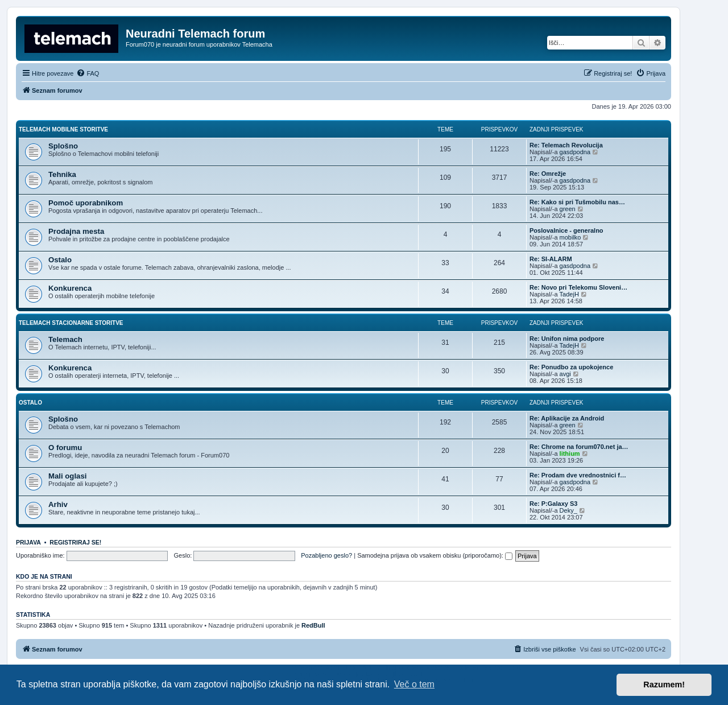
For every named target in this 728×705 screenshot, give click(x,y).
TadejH (569, 294)
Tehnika (62, 174)
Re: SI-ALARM (551, 259)
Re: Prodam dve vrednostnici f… (578, 475)
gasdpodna (575, 152)
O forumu (65, 448)
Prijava (28, 542)
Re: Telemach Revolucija (566, 145)
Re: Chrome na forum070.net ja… (579, 447)
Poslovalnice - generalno (566, 230)
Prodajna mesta (76, 231)
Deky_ (568, 510)
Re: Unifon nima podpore (567, 339)
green (568, 209)
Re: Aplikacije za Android (567, 418)
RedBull (313, 625)
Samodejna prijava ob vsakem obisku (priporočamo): (435, 555)
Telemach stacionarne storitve (71, 323)
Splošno (63, 146)
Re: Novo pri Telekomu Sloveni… (578, 287)
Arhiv (58, 504)
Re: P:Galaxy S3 (553, 504)
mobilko (570, 237)
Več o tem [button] (414, 684)
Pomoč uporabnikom (86, 203)
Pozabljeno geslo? (326, 555)
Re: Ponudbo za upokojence (571, 367)
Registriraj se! (75, 542)
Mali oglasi (67, 476)
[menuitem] (88, 73)
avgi (565, 374)
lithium (570, 453)
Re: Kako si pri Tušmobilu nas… (577, 202)
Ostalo (60, 260)
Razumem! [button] (664, 685)
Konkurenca (70, 288)
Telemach (65, 339)
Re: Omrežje (548, 174)
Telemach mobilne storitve (63, 129)
